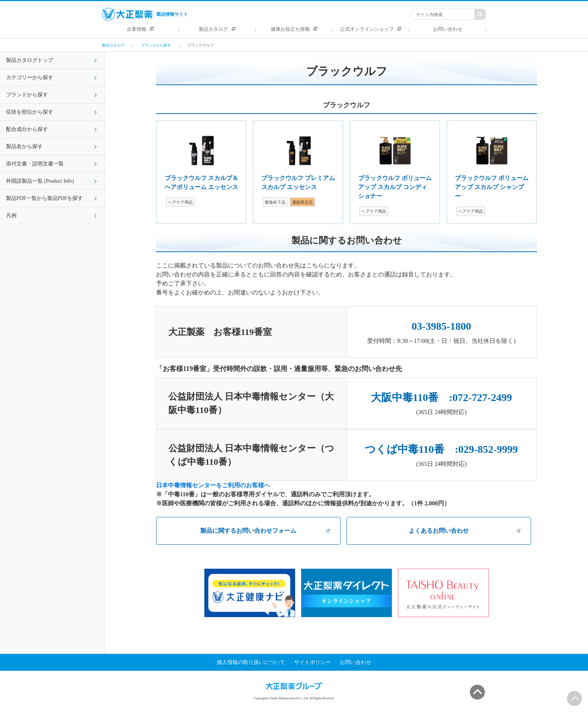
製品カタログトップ (30, 60)
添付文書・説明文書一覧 (35, 164)
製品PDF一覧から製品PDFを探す (44, 198)
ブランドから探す (27, 95)
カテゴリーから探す (30, 77)
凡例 (11, 216)
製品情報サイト (145, 14)
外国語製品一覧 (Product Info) (40, 181)
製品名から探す (24, 146)
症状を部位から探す (30, 112)
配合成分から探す (27, 129)
